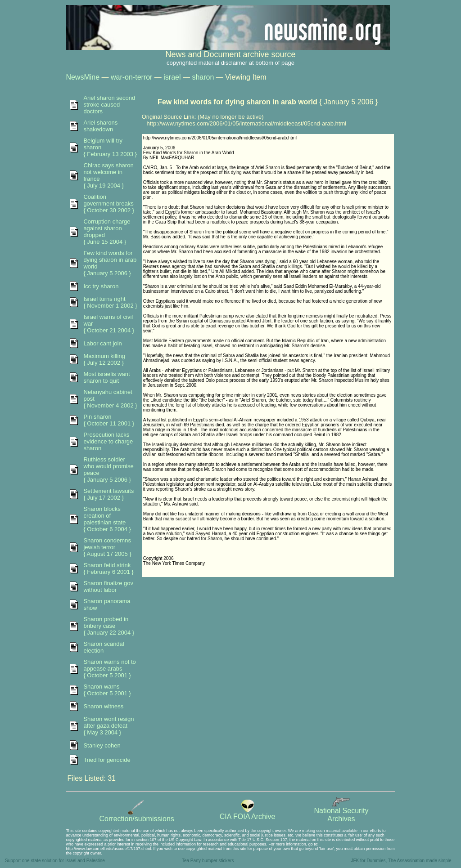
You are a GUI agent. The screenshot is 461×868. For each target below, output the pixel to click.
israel (172, 77)
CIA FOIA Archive (248, 813)
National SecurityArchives (341, 812)
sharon (203, 77)
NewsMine (83, 77)
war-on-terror (131, 77)
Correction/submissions (137, 816)
